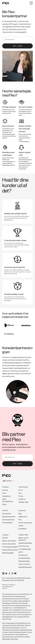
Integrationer (6, 496)
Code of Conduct (24, 564)
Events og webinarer (25, 523)
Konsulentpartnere (8, 520)
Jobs (20, 493)
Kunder (21, 526)
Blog (20, 514)
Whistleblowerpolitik (25, 567)
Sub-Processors (24, 546)
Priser (4, 493)
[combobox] (17, 481)
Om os (21, 490)
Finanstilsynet (23, 555)
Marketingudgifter (8, 553)
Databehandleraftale (25, 543)
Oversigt (5, 490)
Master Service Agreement (23, 539)
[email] (17, 39)
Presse (21, 496)
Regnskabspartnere (9, 517)
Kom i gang (17, 46)
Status (4, 504)
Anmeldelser (23, 529)
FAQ (20, 520)
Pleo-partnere (7, 514)
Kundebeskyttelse (24, 558)
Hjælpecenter (23, 517)
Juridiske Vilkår (23, 502)
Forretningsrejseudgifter (10, 547)
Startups (5, 538)
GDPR (21, 552)
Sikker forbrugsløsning (7, 500)
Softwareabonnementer (10, 550)
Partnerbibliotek (7, 523)
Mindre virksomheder (9, 541)
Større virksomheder (9, 544)
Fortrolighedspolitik (25, 549)
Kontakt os (22, 499)
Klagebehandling (24, 561)
